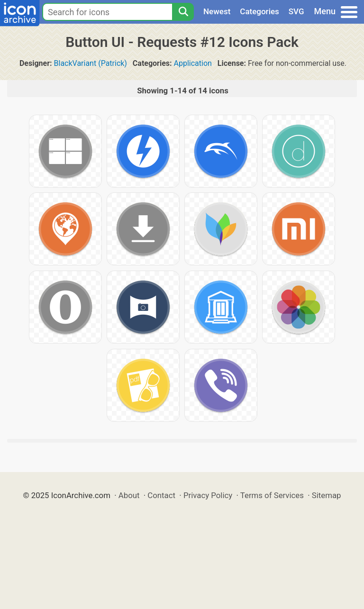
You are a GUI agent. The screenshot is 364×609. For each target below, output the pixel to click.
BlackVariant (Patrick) (91, 63)
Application (193, 63)
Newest (217, 11)
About (129, 495)
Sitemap (327, 495)
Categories (259, 11)
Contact (161, 495)
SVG (296, 11)
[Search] (183, 12)
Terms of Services (272, 495)
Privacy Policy (208, 495)
